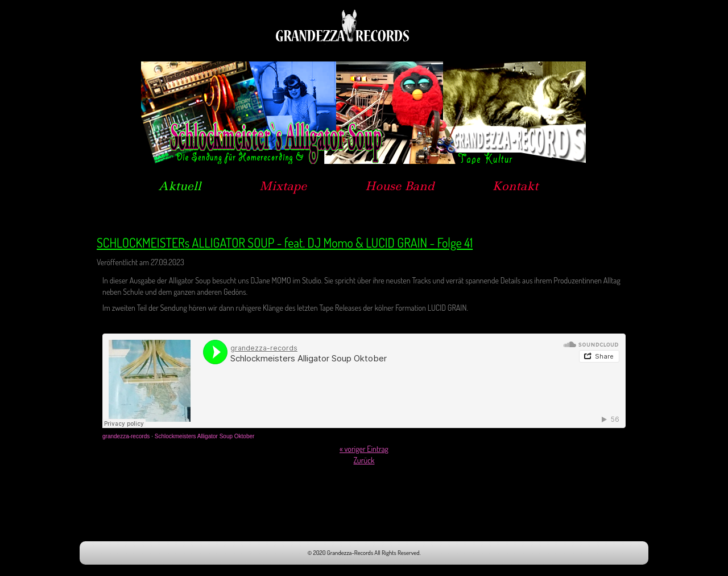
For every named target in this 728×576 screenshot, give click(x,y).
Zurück (364, 460)
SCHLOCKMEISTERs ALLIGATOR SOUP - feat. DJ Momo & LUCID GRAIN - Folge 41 (285, 242)
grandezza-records (126, 436)
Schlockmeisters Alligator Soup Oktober (205, 436)
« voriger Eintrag (364, 449)
